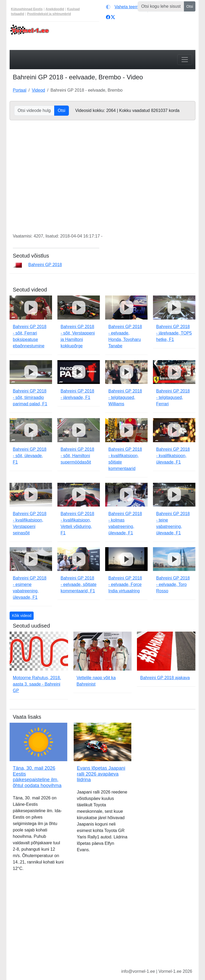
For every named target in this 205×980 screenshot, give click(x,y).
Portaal (20, 90)
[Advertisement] (102, 924)
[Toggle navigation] (185, 60)
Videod (38, 90)
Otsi (190, 6)
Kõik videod (22, 616)
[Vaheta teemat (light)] (126, 7)
